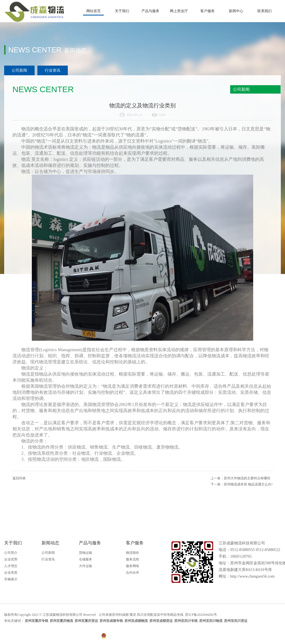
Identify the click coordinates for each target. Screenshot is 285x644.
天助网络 (274, 615)
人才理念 (11, 566)
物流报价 (133, 553)
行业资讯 (53, 70)
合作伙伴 (133, 573)
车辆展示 (11, 579)
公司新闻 (19, 70)
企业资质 (11, 573)
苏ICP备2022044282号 (201, 615)
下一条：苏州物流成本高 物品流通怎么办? (242, 484)
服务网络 (133, 566)
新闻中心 (236, 11)
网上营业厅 (179, 11)
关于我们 (122, 11)
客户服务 (208, 11)
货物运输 (85, 553)
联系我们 (265, 11)
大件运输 (85, 566)
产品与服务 (150, 11)
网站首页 (94, 11)
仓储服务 (85, 559)
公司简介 (11, 553)
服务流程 (133, 559)
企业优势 (11, 559)
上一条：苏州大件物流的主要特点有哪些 (240, 478)
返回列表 (19, 478)
